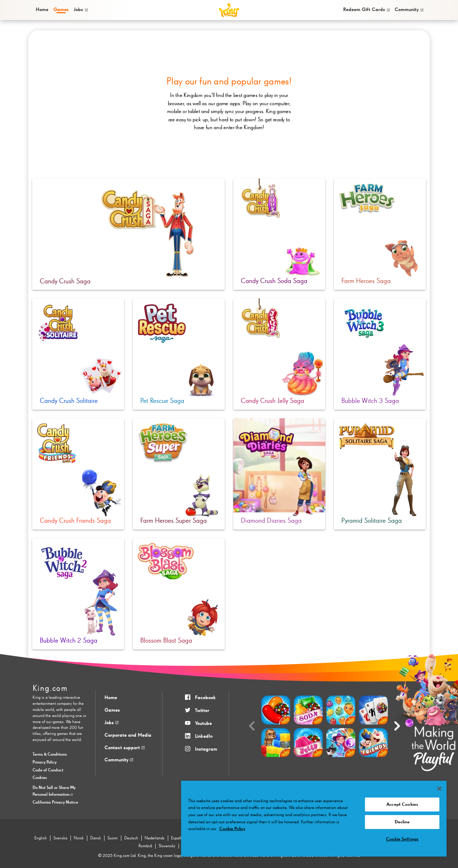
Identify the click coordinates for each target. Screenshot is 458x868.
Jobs (81, 10)
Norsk (79, 838)
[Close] (439, 789)
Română (145, 846)
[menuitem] (42, 10)
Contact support (125, 748)
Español (178, 838)
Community (409, 10)
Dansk (96, 838)
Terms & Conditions (50, 755)
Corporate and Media (128, 735)
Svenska (60, 838)
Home (42, 10)
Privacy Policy (45, 762)
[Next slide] (397, 726)
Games (112, 710)
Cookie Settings (402, 839)
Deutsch (131, 838)
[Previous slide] (252, 726)
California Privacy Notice (55, 803)
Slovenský (167, 846)
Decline (402, 822)
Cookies (40, 778)
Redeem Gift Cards (366, 10)
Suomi (113, 838)
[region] (314, 819)
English (41, 838)
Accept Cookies (402, 804)
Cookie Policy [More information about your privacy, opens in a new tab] (232, 829)
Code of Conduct (48, 770)
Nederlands (155, 838)
